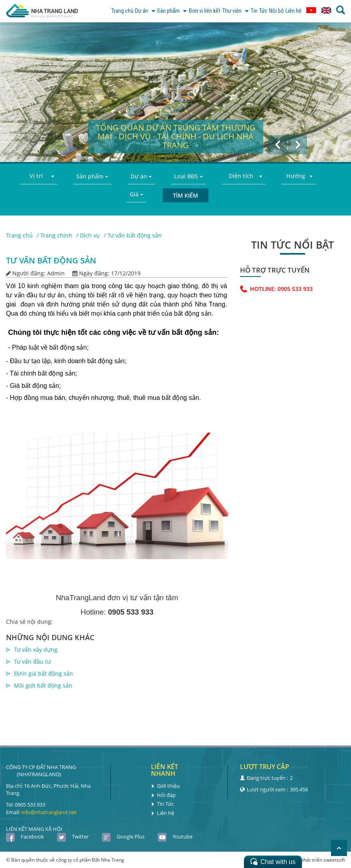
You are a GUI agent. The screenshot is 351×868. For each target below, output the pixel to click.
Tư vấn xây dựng (36, 650)
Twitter (73, 836)
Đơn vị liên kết (195, 11)
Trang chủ (106, 11)
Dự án (131, 11)
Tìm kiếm (185, 195)
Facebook (25, 836)
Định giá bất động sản (44, 673)
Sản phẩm (159, 11)
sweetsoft (334, 860)
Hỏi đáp (163, 795)
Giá (137, 194)
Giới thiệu (165, 786)
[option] (175, 92)
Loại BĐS (188, 176)
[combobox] (39, 176)
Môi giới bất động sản (43, 685)
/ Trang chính (55, 235)
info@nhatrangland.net (49, 812)
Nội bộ (274, 11)
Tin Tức (254, 11)
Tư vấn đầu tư (32, 661)
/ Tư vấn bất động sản (133, 235)
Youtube (175, 836)
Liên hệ (292, 11)
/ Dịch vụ (88, 235)
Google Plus (123, 836)
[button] (277, 144)
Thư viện (229, 11)
